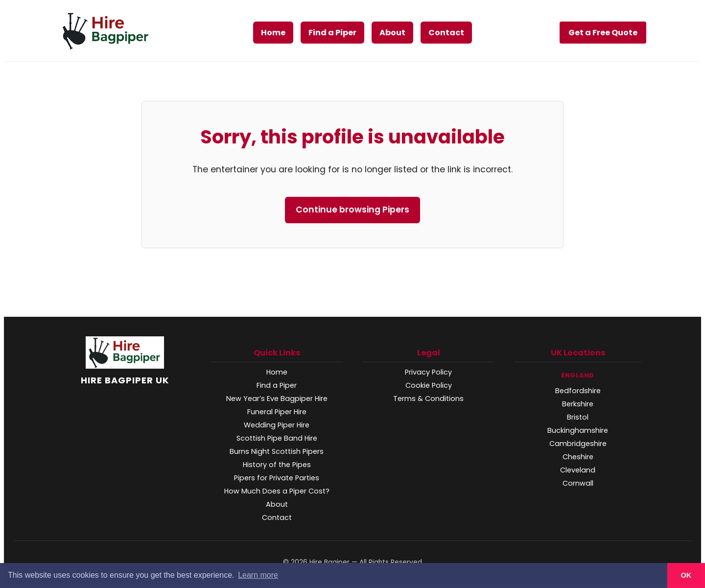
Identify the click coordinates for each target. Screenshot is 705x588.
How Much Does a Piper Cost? (277, 491)
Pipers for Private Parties (277, 478)
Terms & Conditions (428, 399)
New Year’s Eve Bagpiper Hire (277, 399)
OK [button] (686, 575)
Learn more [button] (258, 575)
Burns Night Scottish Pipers (277, 451)
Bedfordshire (578, 391)
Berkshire (578, 404)
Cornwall (578, 483)
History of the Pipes (277, 465)
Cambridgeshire (578, 444)
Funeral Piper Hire (277, 412)
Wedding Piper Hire (277, 425)
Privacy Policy (428, 372)
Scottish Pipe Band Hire (277, 438)
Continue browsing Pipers (352, 210)
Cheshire (578, 457)
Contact (446, 33)
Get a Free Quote (603, 33)
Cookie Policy (429, 385)
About (392, 33)
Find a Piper (332, 33)
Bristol (578, 417)
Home (273, 33)
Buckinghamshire (578, 430)
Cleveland (578, 470)
